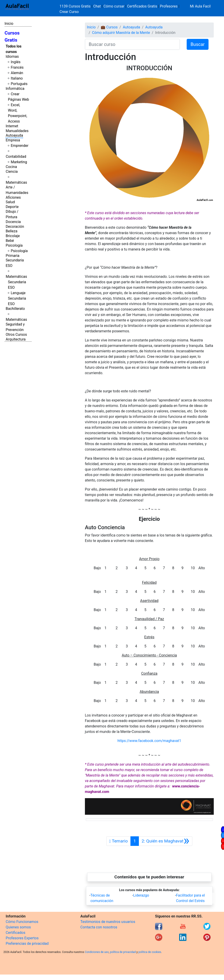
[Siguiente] (165, 841)
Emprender (20, 146)
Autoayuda (14, 135)
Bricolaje (13, 236)
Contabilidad (16, 157)
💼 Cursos (109, 27)
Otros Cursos (16, 335)
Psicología (14, 245)
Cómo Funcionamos (22, 922)
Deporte (12, 207)
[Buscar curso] (132, 44)
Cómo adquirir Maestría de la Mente (121, 33)
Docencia (13, 222)
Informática (15, 89)
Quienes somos (18, 927)
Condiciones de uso (97, 952)
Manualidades (17, 131)
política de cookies (150, 952)
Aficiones (13, 197)
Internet (12, 126)
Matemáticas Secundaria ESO (16, 282)
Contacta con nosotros (99, 927)
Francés (17, 67)
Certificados (15, 933)
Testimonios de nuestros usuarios (108, 922)
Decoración (15, 227)
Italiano (17, 78)
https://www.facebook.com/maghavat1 (149, 741)
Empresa (13, 140)
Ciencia (12, 172)
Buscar (198, 44)
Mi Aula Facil (200, 6)
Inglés (16, 62)
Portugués (19, 84)
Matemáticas (16, 182)
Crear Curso (69, 12)
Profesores (169, 6)
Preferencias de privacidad (27, 944)
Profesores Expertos (22, 938)
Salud (10, 202)
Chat (97, 6)
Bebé (10, 241)
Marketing (19, 162)
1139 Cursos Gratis (76, 6)
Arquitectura (16, 339)
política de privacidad (123, 952)
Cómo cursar (114, 6)
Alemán (17, 73)
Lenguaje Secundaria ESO (17, 298)
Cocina (11, 167)
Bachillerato (15, 309)
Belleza (11, 231)
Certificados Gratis (142, 6)
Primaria (13, 256)
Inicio (9, 24)
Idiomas (12, 56)
